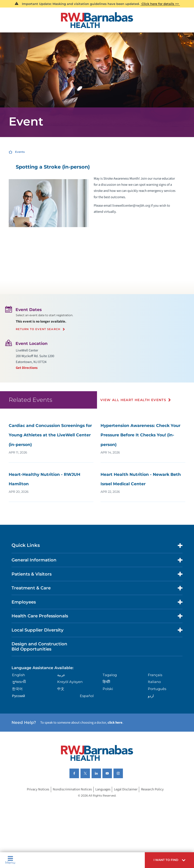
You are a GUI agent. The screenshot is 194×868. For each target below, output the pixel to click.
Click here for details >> (160, 4)
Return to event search (38, 329)
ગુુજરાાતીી (19, 682)
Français (155, 675)
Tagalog (110, 675)
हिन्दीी (106, 682)
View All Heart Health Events (133, 400)
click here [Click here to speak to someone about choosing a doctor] (115, 723)
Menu (10, 860)
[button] (169, 860)
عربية (61, 675)
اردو (151, 696)
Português (157, 689)
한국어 (17, 689)
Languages (103, 789)
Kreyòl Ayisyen (70, 682)
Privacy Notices (38, 789)
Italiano (154, 682)
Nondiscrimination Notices (72, 789)
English (18, 675)
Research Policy (152, 789)
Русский (18, 696)
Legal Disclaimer (126, 789)
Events (20, 152)
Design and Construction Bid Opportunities (39, 646)
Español (87, 696)
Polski (108, 689)
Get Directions (27, 368)
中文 (61, 689)
